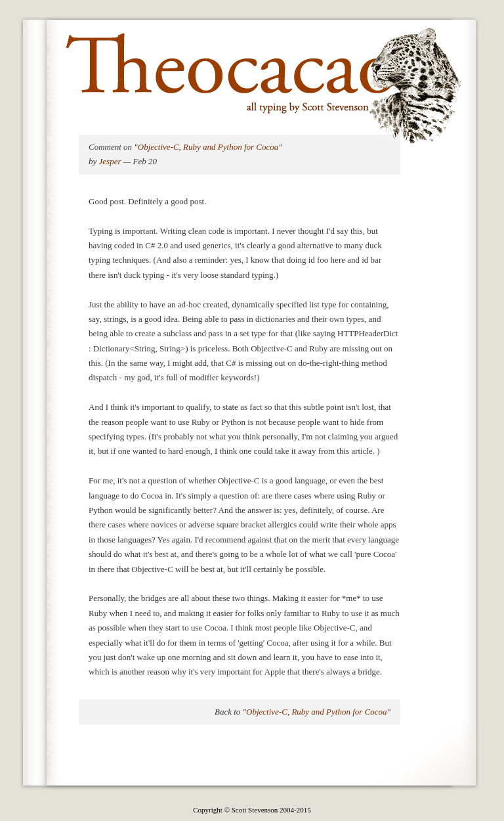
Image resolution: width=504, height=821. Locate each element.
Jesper (110, 161)
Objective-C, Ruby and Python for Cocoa (208, 147)
